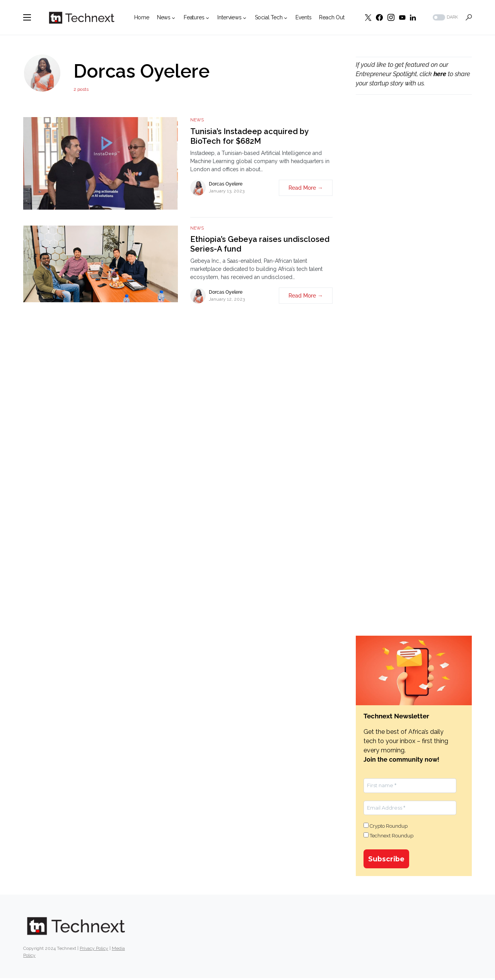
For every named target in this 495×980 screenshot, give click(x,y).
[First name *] (410, 786)
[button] (27, 17)
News (197, 120)
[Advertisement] (414, 232)
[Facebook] (379, 17)
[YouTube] (402, 17)
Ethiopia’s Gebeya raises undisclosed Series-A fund (260, 244)
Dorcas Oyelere (226, 184)
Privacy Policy (94, 950)
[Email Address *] (410, 808)
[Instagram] (391, 17)
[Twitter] (368, 17)
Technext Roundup (388, 835)
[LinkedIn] (413, 17)
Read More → (306, 188)
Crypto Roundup (386, 826)
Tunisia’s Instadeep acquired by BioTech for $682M (249, 136)
